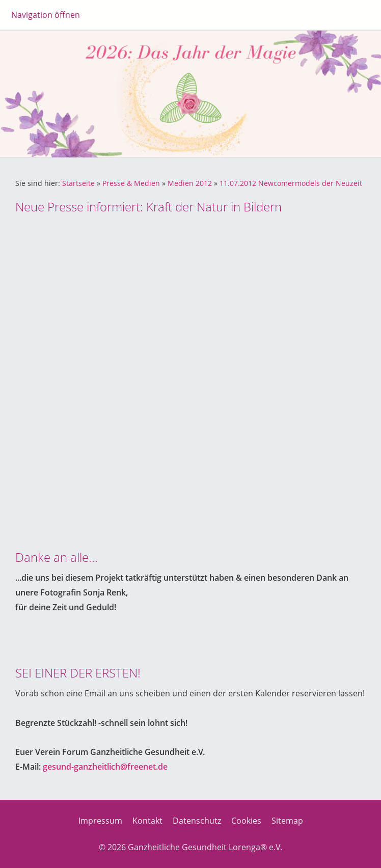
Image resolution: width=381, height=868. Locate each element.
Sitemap (287, 821)
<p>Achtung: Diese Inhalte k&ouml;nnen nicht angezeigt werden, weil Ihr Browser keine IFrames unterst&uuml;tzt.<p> (190, 373)
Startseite (78, 183)
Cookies (246, 821)
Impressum (100, 821)
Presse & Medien (131, 183)
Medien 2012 (190, 183)
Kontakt (147, 821)
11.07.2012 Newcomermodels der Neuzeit (291, 183)
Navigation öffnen (46, 15)
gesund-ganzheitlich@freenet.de (105, 767)
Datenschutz (197, 821)
